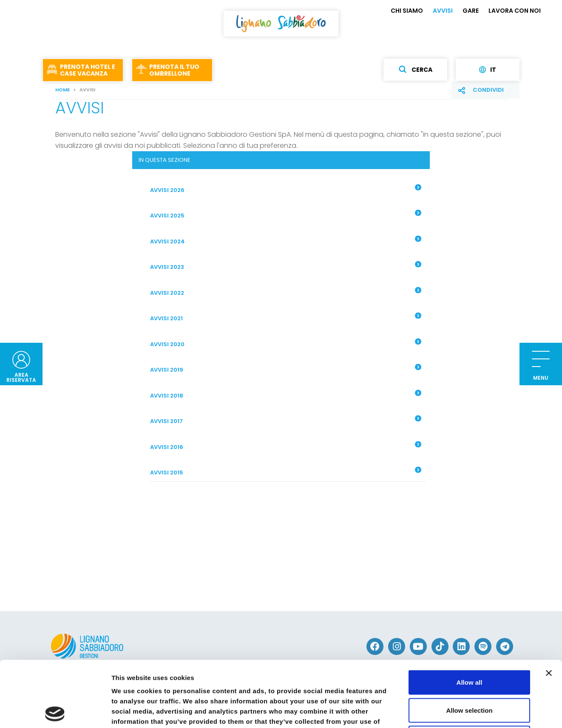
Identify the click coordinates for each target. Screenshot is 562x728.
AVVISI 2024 (286, 240)
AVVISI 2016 (286, 446)
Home (62, 90)
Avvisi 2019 (286, 369)
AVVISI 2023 (286, 266)
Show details (446, 711)
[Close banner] (549, 607)
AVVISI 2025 (286, 215)
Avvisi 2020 (286, 343)
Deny (470, 672)
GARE (471, 11)
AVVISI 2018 (286, 395)
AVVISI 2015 (286, 472)
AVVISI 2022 (286, 292)
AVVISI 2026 (286, 189)
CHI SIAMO (407, 11)
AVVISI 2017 (286, 420)
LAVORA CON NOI (515, 11)
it (488, 70)
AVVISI (443, 11)
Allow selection (469, 645)
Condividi (488, 90)
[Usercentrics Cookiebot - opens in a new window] (55, 711)
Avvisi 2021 (286, 318)
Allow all (470, 617)
